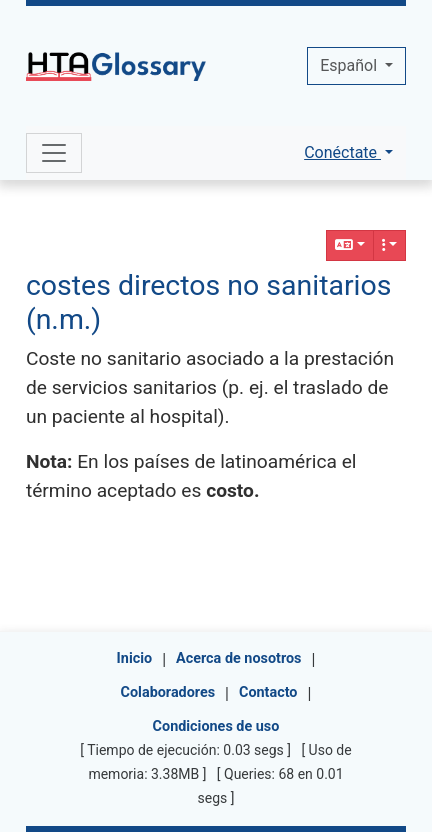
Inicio (135, 658)
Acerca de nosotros (238, 658)
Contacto (268, 692)
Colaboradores (168, 692)
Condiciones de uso (216, 726)
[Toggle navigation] (54, 153)
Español (350, 65)
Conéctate (342, 152)
